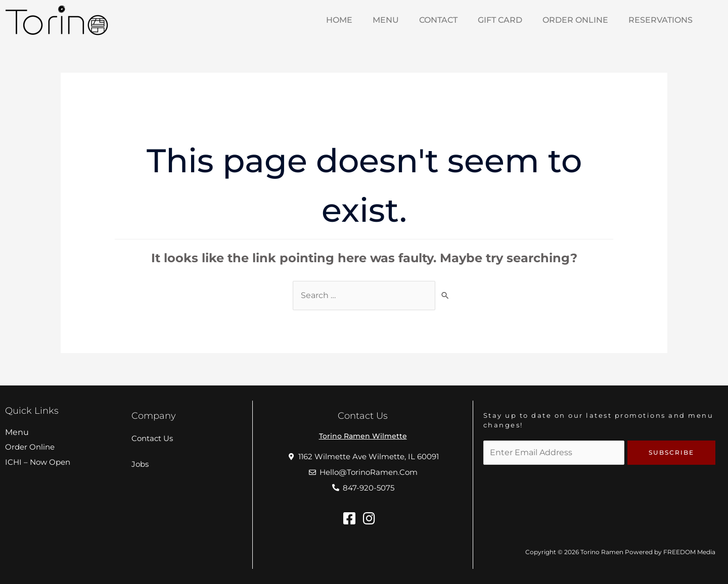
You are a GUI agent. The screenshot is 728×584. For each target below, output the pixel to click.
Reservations (661, 20)
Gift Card (500, 20)
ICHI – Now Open (38, 462)
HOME (339, 20)
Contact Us (152, 438)
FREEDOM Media (689, 552)
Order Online (575, 20)
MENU (386, 20)
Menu (17, 432)
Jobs (140, 464)
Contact (438, 20)
